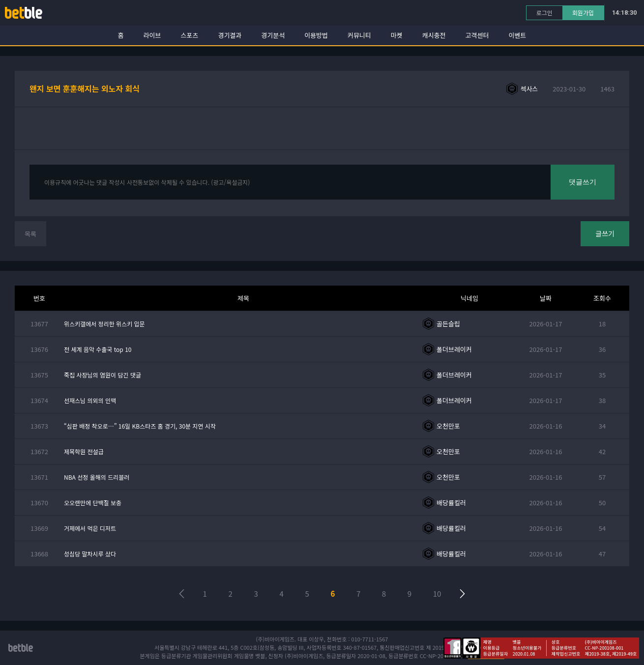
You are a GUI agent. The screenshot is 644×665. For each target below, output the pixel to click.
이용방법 (316, 35)
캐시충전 (434, 35)
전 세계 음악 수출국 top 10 (98, 349)
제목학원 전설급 (84, 451)
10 (437, 593)
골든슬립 (448, 324)
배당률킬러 (451, 503)
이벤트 (517, 35)
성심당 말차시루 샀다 (90, 554)
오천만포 (448, 426)
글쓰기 (605, 233)
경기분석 (273, 35)
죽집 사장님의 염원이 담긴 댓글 (102, 375)
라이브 (152, 35)
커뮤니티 (359, 35)
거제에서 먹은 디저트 (90, 528)
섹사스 (529, 89)
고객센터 (477, 35)
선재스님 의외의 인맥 (90, 400)
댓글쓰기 (583, 182)
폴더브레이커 (454, 349)
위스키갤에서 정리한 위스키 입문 (104, 324)
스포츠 (190, 35)
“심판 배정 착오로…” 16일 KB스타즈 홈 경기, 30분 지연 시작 (140, 426)
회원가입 (583, 13)
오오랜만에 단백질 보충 (93, 503)
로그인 (544, 13)
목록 (30, 234)
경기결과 (230, 35)
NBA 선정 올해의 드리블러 (97, 477)
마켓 (397, 35)
